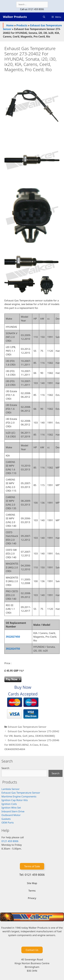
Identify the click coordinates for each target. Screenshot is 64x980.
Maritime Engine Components (19, 796)
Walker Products (15, 17)
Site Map (32, 883)
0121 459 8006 (36, 9)
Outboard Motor (11, 815)
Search (5, 768)
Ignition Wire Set (11, 808)
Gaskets (6, 819)
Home (10, 25)
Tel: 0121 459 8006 (32, 875)
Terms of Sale (32, 866)
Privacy (32, 898)
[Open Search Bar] (44, 17)
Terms (32, 891)
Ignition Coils (9, 804)
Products (22, 25)
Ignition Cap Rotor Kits (15, 800)
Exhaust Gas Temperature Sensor (27, 727)
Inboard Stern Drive (13, 811)
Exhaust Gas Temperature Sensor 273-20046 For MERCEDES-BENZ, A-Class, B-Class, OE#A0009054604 (32, 745)
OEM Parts (8, 822)
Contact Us (32, 950)
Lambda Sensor (11, 789)
